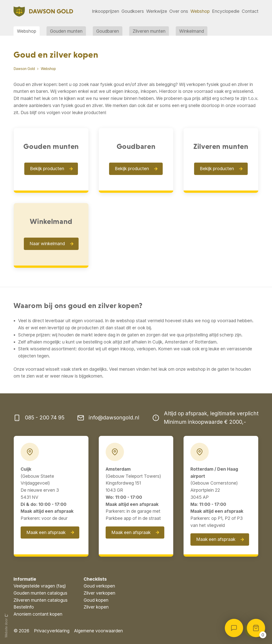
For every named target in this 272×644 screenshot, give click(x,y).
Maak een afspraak (46, 532)
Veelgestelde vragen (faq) (40, 586)
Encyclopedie (226, 11)
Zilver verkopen (99, 593)
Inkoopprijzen (106, 11)
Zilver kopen (96, 607)
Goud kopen (96, 600)
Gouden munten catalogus (40, 593)
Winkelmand (192, 31)
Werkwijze (157, 11)
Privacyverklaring (52, 631)
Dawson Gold (24, 69)
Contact (250, 11)
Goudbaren (108, 31)
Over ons (179, 11)
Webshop (200, 11)
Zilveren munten (149, 31)
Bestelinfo (24, 607)
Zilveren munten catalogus (41, 600)
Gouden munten (66, 31)
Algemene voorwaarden (98, 631)
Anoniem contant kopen (38, 614)
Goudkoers (133, 11)
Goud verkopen (99, 586)
